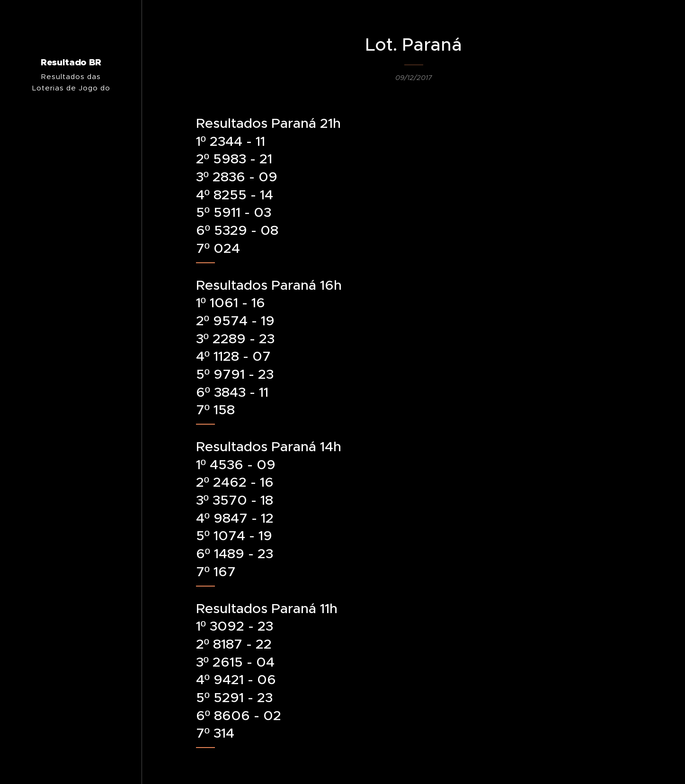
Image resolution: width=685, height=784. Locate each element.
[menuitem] (71, 437)
